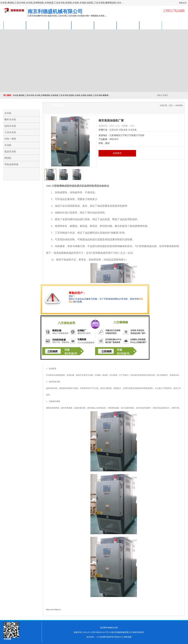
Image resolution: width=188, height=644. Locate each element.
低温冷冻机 (10, 152)
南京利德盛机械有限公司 (122, 632)
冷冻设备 (132, 130)
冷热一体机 (10, 139)
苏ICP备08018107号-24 (102, 632)
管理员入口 (119, 637)
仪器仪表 (114, 130)
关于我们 (83, 25)
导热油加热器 (11, 164)
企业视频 (60, 25)
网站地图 (128, 637)
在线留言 (117, 153)
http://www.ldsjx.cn (53, 609)
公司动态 (105, 25)
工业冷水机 (10, 132)
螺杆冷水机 (10, 120)
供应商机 (37, 25)
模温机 (8, 158)
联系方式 (151, 25)
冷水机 (8, 113)
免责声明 (110, 637)
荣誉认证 (128, 25)
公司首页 (15, 25)
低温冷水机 (10, 126)
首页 (171, 105)
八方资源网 (101, 637)
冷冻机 (8, 145)
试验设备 (123, 130)
